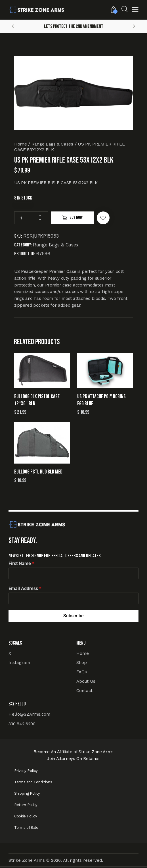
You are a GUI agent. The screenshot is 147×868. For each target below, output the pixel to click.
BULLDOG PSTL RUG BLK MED (38, 472)
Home (21, 144)
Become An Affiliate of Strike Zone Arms (73, 752)
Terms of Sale (26, 827)
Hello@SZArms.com (29, 714)
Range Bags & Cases (52, 144)
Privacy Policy (26, 771)
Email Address (25, 588)
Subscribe (73, 616)
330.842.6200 (22, 724)
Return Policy (26, 805)
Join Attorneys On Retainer (73, 759)
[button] (135, 11)
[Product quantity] (31, 218)
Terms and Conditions (33, 782)
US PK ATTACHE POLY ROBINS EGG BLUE (101, 400)
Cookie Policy (26, 816)
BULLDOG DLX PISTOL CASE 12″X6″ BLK (37, 400)
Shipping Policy (27, 793)
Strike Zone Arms (27, 860)
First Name (21, 563)
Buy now (76, 218)
